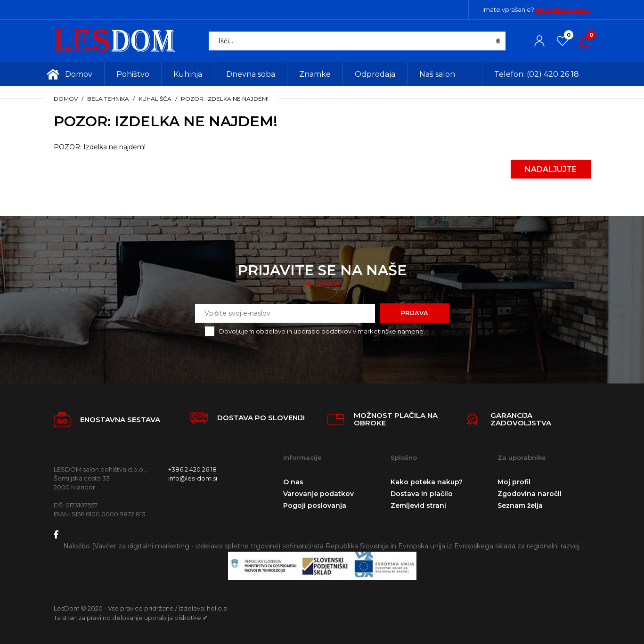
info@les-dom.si (563, 9)
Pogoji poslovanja (315, 505)
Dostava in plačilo (422, 494)
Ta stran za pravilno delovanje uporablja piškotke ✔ (131, 618)
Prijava (415, 313)
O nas (293, 482)
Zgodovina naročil (530, 494)
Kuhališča (155, 99)
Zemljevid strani (418, 505)
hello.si (217, 608)
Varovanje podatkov (318, 494)
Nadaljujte (551, 169)
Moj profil (514, 482)
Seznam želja (520, 505)
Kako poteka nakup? (427, 482)
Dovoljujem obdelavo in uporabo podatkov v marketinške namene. (322, 331)
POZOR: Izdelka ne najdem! (225, 99)
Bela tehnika (108, 99)
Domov (66, 99)
